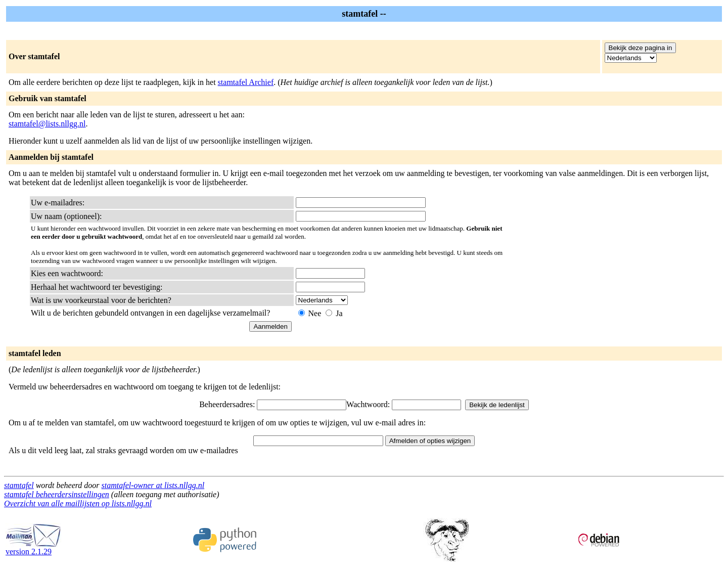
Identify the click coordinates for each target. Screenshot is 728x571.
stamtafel (19, 485)
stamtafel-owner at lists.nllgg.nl (153, 485)
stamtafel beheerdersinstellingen (57, 494)
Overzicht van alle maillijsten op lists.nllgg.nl (78, 503)
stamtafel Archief (246, 82)
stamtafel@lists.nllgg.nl (47, 124)
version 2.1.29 (33, 548)
